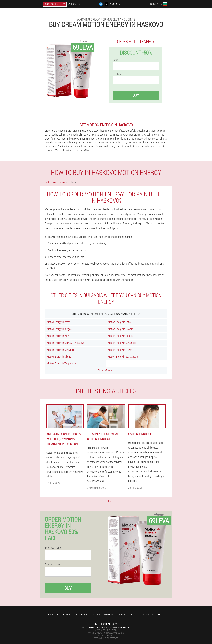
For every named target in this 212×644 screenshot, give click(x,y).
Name (115, 60)
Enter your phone (53, 564)
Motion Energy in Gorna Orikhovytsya (66, 343)
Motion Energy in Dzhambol (122, 343)
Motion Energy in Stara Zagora (123, 356)
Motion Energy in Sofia (119, 322)
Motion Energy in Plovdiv (120, 329)
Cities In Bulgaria (106, 370)
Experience (82, 614)
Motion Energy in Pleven (120, 350)
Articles (134, 614)
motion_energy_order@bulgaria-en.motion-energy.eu (106, 627)
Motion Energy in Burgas (59, 329)
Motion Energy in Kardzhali (60, 350)
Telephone (117, 74)
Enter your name (53, 548)
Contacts (148, 614)
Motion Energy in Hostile (120, 336)
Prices (161, 614)
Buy (136, 95)
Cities (122, 614)
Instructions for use (103, 614)
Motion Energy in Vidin (58, 336)
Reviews (67, 614)
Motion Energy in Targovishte (62, 363)
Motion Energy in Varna (59, 322)
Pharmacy (53, 614)
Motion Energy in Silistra (59, 356)
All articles (106, 501)
